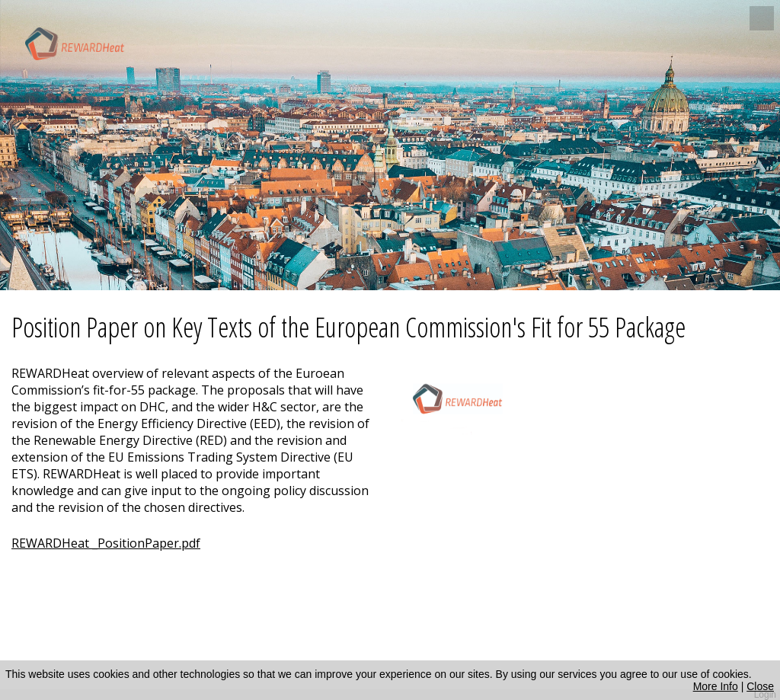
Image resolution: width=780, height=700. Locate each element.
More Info (716, 686)
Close (760, 686)
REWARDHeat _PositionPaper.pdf (106, 543)
